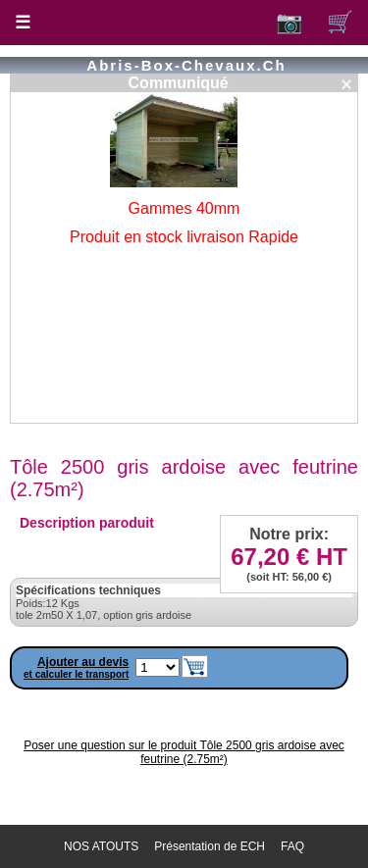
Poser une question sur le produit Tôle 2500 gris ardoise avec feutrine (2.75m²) (184, 752)
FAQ (292, 846)
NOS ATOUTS (101, 846)
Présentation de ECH (210, 846)
